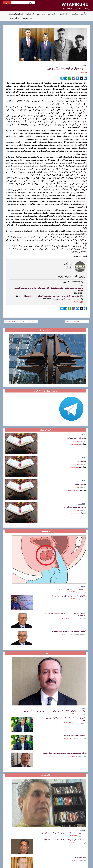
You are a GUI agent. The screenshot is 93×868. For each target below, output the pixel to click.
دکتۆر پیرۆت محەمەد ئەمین (79, 723)
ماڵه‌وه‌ (84, 14)
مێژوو (85, 65)
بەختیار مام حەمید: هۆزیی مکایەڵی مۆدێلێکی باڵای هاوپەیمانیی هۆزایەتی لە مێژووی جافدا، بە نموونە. (49, 289)
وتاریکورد (67, 264)
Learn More (75, 444)
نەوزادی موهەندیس (81, 714)
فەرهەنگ (63, 14)
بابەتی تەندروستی (81, 592)
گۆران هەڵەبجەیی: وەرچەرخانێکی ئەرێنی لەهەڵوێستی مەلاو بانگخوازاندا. (65, 840)
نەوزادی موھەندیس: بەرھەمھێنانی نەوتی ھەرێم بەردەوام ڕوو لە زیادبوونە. (64, 753)
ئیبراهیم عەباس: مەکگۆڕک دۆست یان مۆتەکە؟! (77, 322)
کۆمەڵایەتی (83, 830)
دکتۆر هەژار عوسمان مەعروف (78, 619)
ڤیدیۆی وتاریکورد (16, 14)
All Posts (78, 302)
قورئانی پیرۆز (15, 18)
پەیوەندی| (41, 14)
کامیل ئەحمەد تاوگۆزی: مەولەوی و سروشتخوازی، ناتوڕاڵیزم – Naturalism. (52, 296)
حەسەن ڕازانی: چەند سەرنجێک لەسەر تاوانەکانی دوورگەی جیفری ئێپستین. (64, 833)
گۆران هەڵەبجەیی (81, 843)
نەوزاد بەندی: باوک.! (80, 857)
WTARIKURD (75, 4)
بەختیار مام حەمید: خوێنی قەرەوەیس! (67, 299)
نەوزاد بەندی (82, 860)
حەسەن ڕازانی (82, 836)
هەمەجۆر (51, 14)
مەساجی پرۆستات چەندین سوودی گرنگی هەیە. (72, 589)
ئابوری (84, 708)
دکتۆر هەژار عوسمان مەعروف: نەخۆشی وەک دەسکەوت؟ (69, 631)
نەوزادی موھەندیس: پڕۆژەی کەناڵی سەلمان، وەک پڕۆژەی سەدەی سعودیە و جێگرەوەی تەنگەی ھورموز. (55, 711)
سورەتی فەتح (81, 461)
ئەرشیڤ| (30, 14)
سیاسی (75, 14)
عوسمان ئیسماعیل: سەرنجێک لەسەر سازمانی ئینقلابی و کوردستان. (21, 322)
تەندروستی (28, 18)
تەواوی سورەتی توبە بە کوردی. (75, 507)
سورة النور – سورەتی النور (76, 438)
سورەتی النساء (80, 484)
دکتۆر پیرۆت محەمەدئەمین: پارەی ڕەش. (74, 735)
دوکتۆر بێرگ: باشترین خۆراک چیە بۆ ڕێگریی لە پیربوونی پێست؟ (67, 596)
